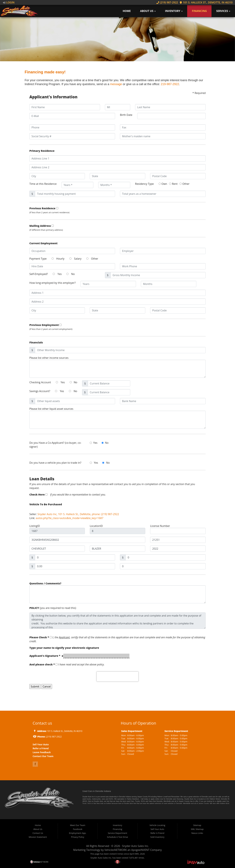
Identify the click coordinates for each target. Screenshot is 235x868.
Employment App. (78, 833)
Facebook (78, 829)
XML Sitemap (197, 829)
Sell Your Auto (157, 829)
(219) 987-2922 (167, 2)
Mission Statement (38, 837)
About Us (148, 11)
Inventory (174, 11)
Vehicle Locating (157, 825)
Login (9, 2)
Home (127, 11)
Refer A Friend (157, 833)
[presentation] (117, 677)
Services (223, 11)
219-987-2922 (170, 84)
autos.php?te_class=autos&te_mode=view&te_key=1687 (70, 518)
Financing (199, 11)
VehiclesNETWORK (116, 850)
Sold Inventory (157, 837)
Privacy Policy (78, 837)
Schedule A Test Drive (118, 837)
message (116, 84)
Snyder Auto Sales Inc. (135, 846)
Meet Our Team (78, 825)
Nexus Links (197, 833)
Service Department (117, 833)
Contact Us (38, 833)
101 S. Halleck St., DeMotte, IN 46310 (206, 2)
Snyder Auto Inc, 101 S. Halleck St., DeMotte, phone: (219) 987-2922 (78, 514)
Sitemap (197, 825)
